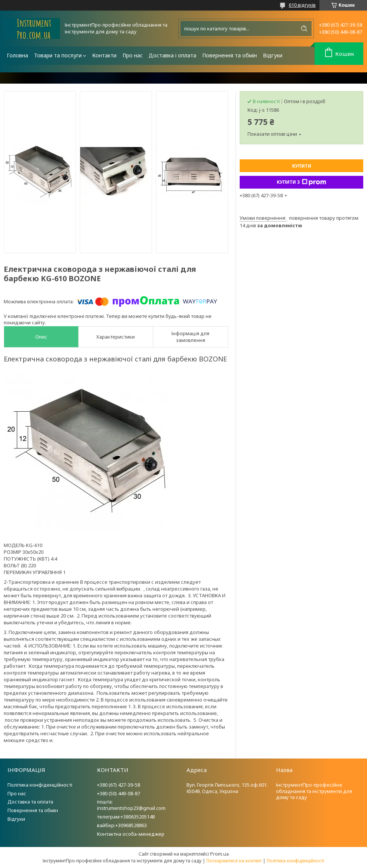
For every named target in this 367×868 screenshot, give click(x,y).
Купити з (301, 182)
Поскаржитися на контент (234, 861)
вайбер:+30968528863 (122, 825)
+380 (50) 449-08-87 (119, 793)
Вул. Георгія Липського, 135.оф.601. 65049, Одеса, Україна (227, 788)
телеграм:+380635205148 (126, 817)
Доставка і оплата (172, 55)
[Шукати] (304, 28)
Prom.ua (219, 854)
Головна (17, 55)
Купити (302, 166)
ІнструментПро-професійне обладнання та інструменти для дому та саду (314, 791)
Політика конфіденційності (40, 785)
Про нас (133, 55)
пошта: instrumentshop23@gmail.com (131, 805)
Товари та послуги (58, 55)
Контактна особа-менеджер (131, 834)
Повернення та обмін (230, 55)
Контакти (104, 55)
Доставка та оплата (30, 802)
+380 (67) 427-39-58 (119, 785)
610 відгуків (302, 5)
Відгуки (273, 55)
